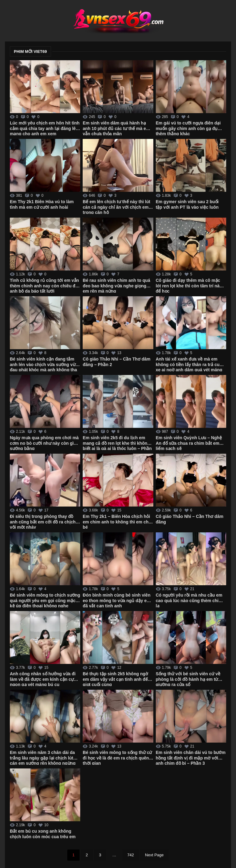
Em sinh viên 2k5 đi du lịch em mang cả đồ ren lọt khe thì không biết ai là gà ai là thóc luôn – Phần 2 (117, 443)
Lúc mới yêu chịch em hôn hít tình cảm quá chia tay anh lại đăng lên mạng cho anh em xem (45, 128)
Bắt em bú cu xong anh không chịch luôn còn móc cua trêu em (43, 834)
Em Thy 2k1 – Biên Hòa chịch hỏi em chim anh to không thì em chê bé (117, 521)
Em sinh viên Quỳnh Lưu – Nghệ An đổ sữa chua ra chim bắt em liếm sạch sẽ (189, 443)
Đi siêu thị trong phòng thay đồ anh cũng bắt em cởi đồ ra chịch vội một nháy (43, 521)
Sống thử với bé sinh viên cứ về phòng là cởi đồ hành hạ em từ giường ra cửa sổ (188, 679)
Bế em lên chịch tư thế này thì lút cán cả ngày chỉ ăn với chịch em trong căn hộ (116, 207)
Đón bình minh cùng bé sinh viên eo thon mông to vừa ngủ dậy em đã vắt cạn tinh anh (116, 600)
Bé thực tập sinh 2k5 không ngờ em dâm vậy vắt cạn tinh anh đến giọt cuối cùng (116, 679)
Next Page (154, 855)
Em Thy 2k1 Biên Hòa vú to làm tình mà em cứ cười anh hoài (42, 204)
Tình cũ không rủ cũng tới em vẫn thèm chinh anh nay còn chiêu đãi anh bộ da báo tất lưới (44, 285)
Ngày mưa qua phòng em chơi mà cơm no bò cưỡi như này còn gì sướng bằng (44, 443)
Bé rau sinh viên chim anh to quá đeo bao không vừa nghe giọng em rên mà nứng (116, 285)
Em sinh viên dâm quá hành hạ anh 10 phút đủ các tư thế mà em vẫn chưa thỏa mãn (116, 128)
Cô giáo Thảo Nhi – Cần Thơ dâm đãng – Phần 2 (116, 362)
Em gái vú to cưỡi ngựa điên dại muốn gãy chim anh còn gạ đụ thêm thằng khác (188, 128)
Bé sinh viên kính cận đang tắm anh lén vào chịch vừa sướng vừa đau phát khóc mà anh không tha (44, 364)
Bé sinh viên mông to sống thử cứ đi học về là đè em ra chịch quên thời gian (117, 757)
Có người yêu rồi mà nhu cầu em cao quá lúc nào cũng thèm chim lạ (189, 600)
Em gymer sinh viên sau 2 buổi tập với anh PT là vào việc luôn (187, 204)
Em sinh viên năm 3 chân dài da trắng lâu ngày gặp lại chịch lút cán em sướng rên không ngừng (43, 757)
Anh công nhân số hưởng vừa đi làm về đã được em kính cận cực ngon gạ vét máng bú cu (43, 679)
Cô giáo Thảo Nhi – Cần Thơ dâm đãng (190, 519)
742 (131, 855)
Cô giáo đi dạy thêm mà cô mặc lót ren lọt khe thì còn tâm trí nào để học (189, 285)
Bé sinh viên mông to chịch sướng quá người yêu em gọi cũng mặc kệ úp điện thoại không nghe (45, 600)
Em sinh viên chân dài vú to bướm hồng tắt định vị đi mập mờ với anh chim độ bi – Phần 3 (191, 757)
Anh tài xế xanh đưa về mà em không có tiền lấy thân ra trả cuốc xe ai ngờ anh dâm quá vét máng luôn (190, 364)
